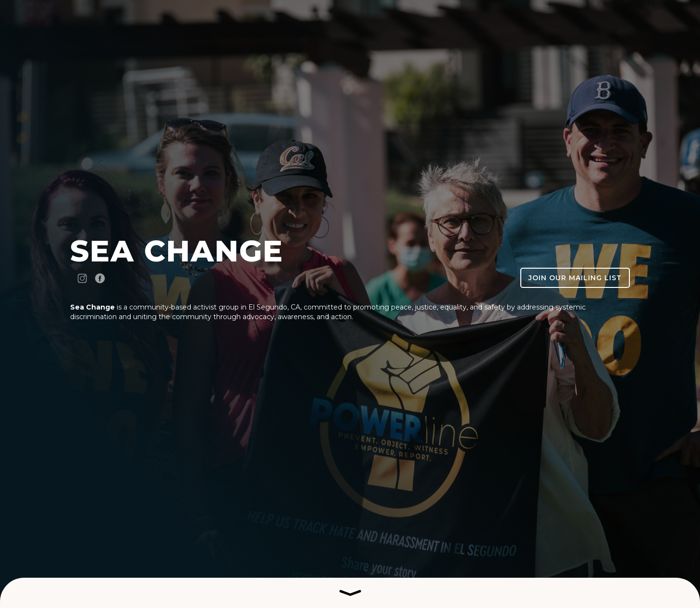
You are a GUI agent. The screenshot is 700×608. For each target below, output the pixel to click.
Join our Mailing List (575, 278)
